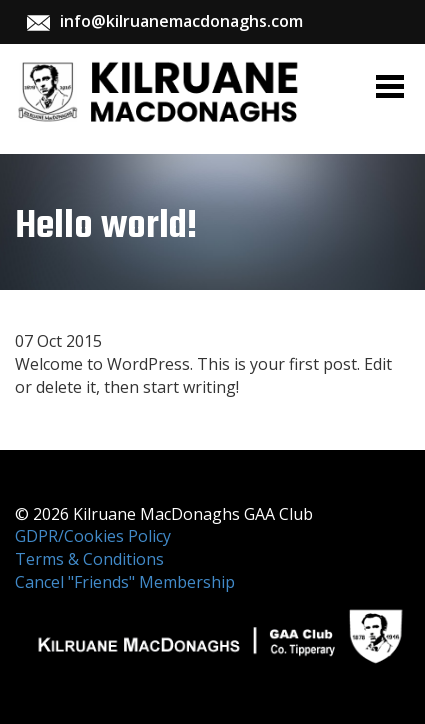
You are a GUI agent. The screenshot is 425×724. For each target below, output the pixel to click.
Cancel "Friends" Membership (125, 582)
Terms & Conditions (89, 559)
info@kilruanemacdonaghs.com (181, 21)
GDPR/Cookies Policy (93, 536)
